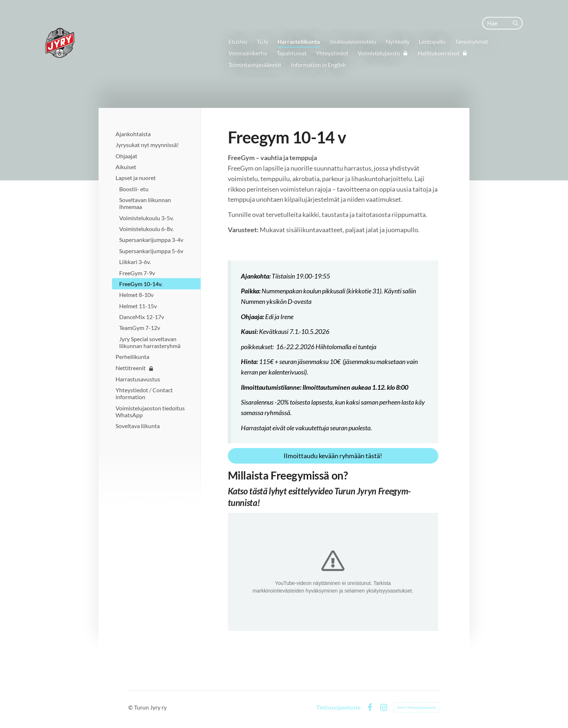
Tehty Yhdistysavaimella (416, 707)
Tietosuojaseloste (338, 707)
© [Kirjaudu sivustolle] (131, 707)
